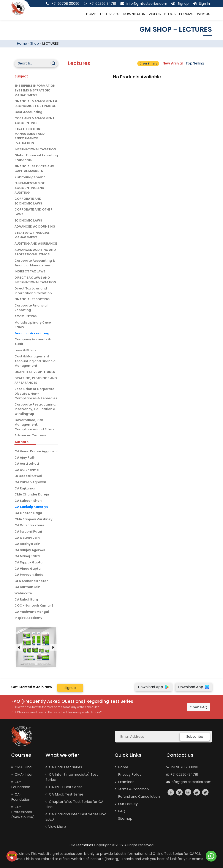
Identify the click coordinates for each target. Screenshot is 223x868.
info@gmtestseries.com (189, 782)
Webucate (23, 593)
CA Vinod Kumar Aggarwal (36, 451)
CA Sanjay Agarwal (30, 550)
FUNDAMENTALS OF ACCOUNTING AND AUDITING (30, 188)
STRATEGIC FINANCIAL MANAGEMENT (32, 235)
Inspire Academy (28, 618)
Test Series (109, 14)
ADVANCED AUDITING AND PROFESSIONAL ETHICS (35, 252)
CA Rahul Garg (26, 599)
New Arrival (173, 63)
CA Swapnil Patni (28, 531)
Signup (70, 688)
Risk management (30, 177)
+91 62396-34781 (182, 774)
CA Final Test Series (64, 767)
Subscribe (195, 737)
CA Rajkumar (25, 488)
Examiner (124, 782)
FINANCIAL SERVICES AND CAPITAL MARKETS (34, 169)
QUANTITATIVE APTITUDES (35, 372)
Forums (186, 14)
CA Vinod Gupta (28, 569)
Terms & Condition (132, 789)
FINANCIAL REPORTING (32, 299)
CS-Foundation (21, 784)
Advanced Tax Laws (30, 435)
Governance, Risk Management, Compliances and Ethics (34, 425)
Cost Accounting (28, 112)
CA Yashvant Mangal (32, 612)
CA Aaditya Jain (27, 544)
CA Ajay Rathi (25, 458)
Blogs (170, 14)
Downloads (134, 14)
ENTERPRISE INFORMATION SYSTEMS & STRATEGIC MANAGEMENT (35, 90)
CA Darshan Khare (29, 525)
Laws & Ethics (25, 350)
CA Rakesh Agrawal (30, 482)
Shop (35, 43)
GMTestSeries (81, 845)
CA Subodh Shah (28, 501)
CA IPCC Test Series (64, 787)
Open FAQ (198, 707)
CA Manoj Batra (27, 556)
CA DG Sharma (27, 470)
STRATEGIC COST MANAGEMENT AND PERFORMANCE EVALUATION (30, 136)
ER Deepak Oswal (28, 476)
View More (56, 827)
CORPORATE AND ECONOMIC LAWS (28, 201)
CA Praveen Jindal (29, 575)
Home (91, 14)
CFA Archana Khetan (32, 581)
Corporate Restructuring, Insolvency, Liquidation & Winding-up (35, 409)
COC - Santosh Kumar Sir (35, 605)
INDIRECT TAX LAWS (30, 271)
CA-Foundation (21, 797)
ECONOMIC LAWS (28, 220)
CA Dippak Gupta (28, 562)
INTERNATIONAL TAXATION (35, 149)
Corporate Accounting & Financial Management (35, 263)
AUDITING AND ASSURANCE (36, 244)
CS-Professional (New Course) (23, 812)
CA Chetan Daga (28, 513)
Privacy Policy (128, 774)
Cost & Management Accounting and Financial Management (35, 361)
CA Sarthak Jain (27, 587)
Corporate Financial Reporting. (31, 308)
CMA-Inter (22, 774)
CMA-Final (22, 767)
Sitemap (123, 818)
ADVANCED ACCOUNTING (35, 226)
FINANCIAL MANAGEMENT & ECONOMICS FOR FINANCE (36, 104)
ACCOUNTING (26, 316)
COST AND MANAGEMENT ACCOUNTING (34, 121)
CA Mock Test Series (65, 794)
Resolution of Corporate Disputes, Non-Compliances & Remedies (36, 394)
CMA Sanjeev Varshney (33, 519)
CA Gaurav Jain (27, 538)
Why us (204, 14)
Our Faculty (126, 804)
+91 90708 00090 (182, 767)
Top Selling (195, 63)
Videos (155, 14)
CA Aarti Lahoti (27, 464)
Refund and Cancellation (137, 796)
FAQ (120, 811)
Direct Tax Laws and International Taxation (33, 291)
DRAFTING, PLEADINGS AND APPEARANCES (36, 381)
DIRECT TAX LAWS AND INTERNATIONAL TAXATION (35, 280)
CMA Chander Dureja (32, 494)
